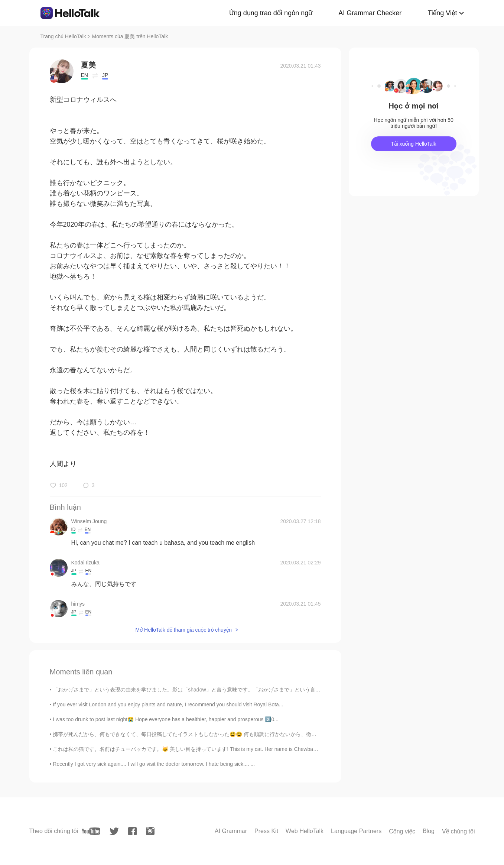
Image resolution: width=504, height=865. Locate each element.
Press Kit (266, 831)
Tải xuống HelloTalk (413, 144)
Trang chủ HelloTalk (64, 36)
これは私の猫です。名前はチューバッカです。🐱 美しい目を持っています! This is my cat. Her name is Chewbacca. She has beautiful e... (213, 749)
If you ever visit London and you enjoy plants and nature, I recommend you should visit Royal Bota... (168, 704)
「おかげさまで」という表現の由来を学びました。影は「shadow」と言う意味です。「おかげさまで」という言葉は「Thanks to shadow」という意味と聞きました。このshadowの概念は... (273, 690)
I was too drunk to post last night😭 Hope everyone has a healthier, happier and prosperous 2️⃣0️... (166, 719)
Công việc (402, 831)
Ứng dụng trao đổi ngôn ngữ (271, 13)
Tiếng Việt (442, 13)
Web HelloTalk (305, 831)
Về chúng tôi (459, 831)
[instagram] (150, 831)
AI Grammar (231, 831)
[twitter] (114, 831)
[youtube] (91, 831)
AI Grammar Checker (370, 13)
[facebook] (132, 831)
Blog (429, 831)
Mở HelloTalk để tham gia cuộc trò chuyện (183, 630)
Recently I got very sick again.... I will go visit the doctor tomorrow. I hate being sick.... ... (154, 764)
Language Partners (356, 831)
